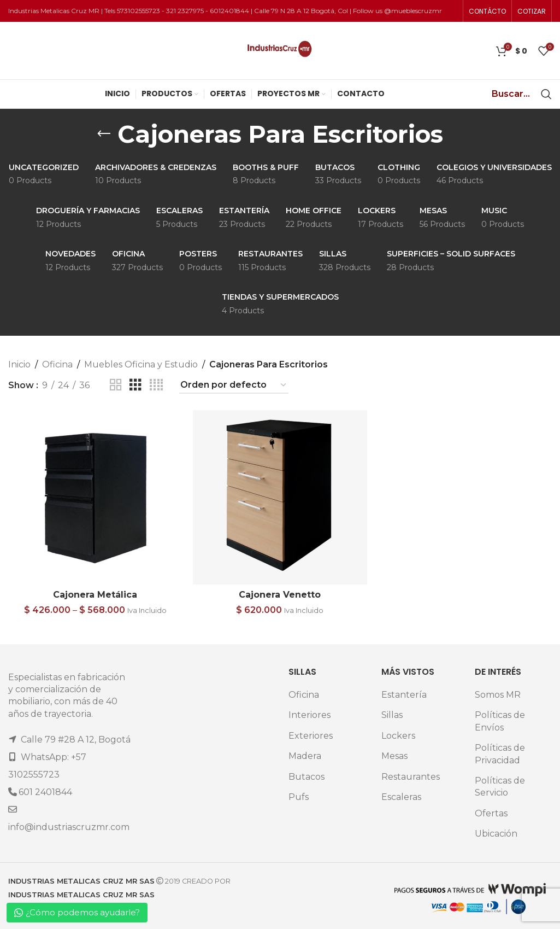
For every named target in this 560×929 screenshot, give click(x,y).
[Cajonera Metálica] (95, 497)
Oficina (57, 364)
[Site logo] (280, 50)
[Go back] (104, 134)
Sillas (392, 715)
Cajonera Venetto (280, 595)
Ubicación (496, 834)
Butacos (306, 777)
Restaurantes (411, 777)
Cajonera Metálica (95, 595)
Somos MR (498, 695)
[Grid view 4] (156, 385)
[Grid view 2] (116, 385)
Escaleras (401, 797)
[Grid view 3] (135, 385)
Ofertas (491, 813)
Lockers (398, 736)
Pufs (299, 797)
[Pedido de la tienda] (234, 385)
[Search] (546, 94)
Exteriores (311, 736)
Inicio (19, 364)
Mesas (394, 756)
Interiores (310, 715)
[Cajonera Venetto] (280, 497)
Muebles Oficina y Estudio (141, 364)
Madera (305, 756)
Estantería (404, 695)
